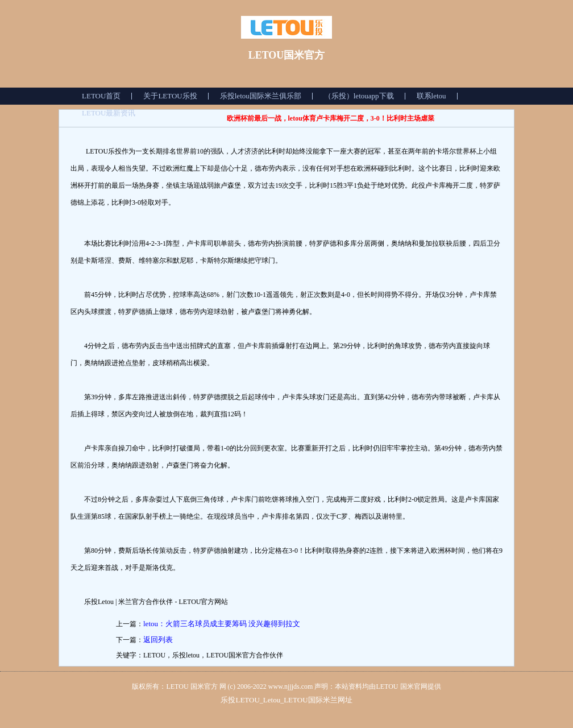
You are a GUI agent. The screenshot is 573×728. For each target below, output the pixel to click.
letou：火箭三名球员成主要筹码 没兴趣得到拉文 (222, 624)
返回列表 (158, 640)
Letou (272, 700)
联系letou (431, 96)
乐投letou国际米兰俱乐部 (261, 96)
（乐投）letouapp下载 (359, 96)
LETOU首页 (101, 96)
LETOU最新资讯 (109, 113)
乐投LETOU (240, 700)
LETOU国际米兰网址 (318, 700)
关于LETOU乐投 (170, 96)
